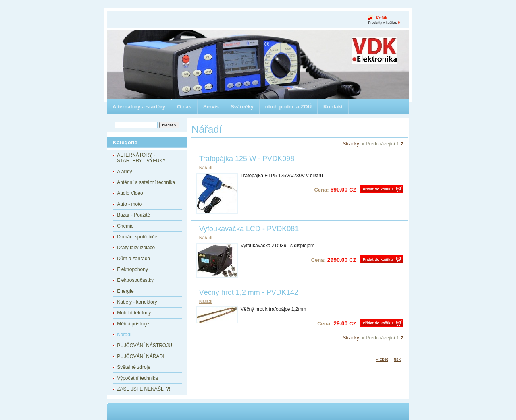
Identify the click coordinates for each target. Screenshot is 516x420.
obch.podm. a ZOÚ (288, 107)
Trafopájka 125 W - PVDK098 (247, 159)
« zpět (382, 359)
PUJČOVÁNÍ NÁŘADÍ (140, 356)
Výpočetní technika (137, 378)
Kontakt (333, 107)
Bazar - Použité (133, 215)
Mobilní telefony (134, 313)
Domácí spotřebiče (137, 237)
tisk (398, 359)
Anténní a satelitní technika (146, 182)
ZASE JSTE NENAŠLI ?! (144, 389)
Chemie (125, 226)
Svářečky (242, 107)
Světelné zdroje (134, 367)
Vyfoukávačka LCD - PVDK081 (249, 229)
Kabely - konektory (137, 302)
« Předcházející (378, 144)
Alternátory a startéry (139, 107)
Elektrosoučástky (135, 280)
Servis (211, 107)
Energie (125, 291)
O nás (184, 107)
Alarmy (124, 172)
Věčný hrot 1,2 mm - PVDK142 (249, 292)
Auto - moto (129, 204)
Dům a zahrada (133, 259)
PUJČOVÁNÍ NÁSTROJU (145, 346)
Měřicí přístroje (133, 324)
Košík (381, 18)
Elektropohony (132, 269)
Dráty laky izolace (136, 248)
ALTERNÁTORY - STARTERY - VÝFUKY (141, 158)
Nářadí (124, 335)
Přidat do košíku (378, 189)
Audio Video (130, 193)
